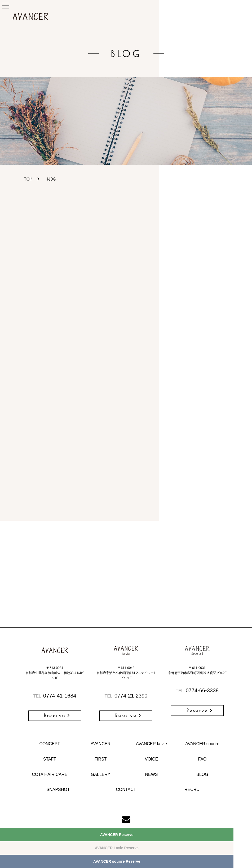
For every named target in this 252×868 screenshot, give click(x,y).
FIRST (100, 759)
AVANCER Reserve (117, 835)
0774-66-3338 (197, 690)
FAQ (202, 759)
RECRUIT (194, 790)
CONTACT (126, 790)
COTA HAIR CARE (50, 774)
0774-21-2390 (126, 696)
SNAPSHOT (58, 790)
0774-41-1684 (55, 696)
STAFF (50, 759)
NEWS (152, 774)
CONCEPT (50, 744)
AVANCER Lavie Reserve (117, 848)
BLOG (202, 774)
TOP (29, 179)
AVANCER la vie (151, 744)
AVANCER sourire (202, 744)
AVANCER (101, 744)
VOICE (152, 759)
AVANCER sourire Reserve (117, 861)
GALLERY (101, 774)
